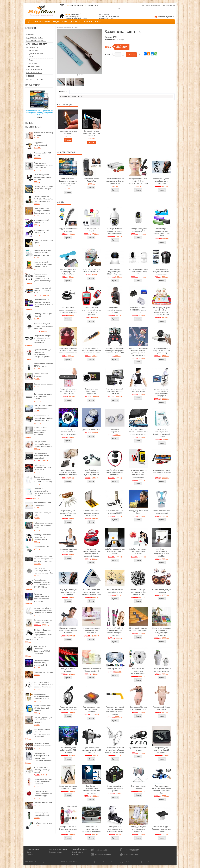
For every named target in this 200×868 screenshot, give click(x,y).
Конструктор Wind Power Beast (138, 512)
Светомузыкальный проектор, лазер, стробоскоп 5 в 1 (42, 663)
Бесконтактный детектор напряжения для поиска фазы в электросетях (91, 351)
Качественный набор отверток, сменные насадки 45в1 (91, 513)
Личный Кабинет (78, 852)
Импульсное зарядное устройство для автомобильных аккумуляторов (138, 474)
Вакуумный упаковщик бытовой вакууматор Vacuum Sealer (68, 391)
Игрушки (30, 76)
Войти (163, 5)
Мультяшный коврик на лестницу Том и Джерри (138, 629)
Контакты (30, 855)
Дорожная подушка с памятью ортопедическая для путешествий (42, 733)
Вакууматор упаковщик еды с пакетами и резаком (43, 396)
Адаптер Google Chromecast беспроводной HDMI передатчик (42, 650)
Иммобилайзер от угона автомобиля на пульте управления (115, 472)
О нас (29, 852)
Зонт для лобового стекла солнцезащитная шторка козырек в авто (138, 432)
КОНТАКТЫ (100, 22)
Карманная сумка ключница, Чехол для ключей (42, 770)
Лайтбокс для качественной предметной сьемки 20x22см (162, 553)
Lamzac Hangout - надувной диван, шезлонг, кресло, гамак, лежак (162, 232)
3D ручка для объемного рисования (68, 230)
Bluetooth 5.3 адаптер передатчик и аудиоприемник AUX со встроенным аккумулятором (39, 635)
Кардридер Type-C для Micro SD (43, 315)
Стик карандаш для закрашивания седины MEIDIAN (43, 177)
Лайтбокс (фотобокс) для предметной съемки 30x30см (115, 551)
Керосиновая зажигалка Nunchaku (68, 132)
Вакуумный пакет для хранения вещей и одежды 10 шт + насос (43, 253)
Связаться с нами (55, 852)
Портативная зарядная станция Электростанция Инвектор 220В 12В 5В (44, 559)
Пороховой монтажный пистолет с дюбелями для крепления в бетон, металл (115, 711)
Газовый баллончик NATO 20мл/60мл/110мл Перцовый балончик (43, 199)
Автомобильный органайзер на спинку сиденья (115, 310)
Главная (60, 27)
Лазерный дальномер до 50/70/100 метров (44, 365)
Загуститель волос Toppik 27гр (92, 180)
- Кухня (30, 57)
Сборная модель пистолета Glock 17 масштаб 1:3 (41, 456)
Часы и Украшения (34, 70)
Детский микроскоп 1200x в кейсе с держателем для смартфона (162, 392)
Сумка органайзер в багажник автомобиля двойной (115, 788)
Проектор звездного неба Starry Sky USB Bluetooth (68, 750)
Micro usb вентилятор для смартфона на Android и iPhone (68, 272)
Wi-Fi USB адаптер (41, 546)
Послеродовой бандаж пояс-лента (162, 708)
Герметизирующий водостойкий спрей (41, 814)
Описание (63, 92)
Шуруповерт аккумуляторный (40, 144)
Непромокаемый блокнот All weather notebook (92, 670)
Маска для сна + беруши (44, 672)
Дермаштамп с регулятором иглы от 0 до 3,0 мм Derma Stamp (43, 479)
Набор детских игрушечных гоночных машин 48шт (42, 467)
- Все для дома (33, 50)
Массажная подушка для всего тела (162, 591)
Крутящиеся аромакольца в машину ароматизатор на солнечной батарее (92, 553)
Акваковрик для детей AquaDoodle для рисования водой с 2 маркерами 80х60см (162, 311)
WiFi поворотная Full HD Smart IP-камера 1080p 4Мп (138, 272)
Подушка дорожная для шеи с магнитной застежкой (43, 720)
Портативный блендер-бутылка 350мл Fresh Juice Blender (43, 782)
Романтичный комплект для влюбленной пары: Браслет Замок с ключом (115, 750)
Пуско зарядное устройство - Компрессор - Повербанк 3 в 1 (44, 165)
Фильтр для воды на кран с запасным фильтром (138, 829)
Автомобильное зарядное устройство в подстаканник (162, 272)
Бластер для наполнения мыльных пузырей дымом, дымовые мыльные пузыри (138, 352)
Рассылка (75, 855)
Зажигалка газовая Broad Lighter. (44, 241)
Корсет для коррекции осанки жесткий (162, 512)
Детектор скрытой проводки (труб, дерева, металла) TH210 (43, 264)
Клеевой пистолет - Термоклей (41, 375)
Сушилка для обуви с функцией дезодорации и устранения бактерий (43, 610)
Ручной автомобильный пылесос (138, 749)
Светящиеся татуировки (43, 384)
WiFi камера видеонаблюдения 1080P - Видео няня (115, 272)
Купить (68, 140)
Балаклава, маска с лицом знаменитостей (43, 745)
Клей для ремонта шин (43, 823)
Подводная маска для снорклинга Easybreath (68, 708)
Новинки (30, 35)
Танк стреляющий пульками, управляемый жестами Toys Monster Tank (162, 789)
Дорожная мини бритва (91, 430)
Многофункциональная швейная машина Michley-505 (92, 630)
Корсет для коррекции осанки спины (68, 550)
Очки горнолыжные (115, 669)
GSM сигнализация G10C (91, 230)
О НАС (65, 22)
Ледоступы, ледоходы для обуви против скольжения (162, 181)
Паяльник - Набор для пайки (43, 514)
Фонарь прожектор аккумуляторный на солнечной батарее (42, 696)
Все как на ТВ (32, 47)
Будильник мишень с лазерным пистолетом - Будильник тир (162, 351)
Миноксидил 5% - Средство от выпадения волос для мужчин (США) (39, 113)
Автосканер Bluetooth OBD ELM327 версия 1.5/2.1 (138, 310)
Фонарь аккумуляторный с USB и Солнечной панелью (43, 708)
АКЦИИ (56, 22)
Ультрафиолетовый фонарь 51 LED (42, 231)
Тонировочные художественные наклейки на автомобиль (92, 829)
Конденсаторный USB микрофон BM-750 (115, 512)
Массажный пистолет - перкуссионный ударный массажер (68, 630)
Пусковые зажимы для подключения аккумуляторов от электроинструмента (43, 353)
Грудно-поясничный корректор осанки (138, 390)
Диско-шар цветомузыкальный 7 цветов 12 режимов (68, 432)
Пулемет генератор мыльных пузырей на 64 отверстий (91, 750)
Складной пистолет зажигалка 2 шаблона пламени (91, 133)
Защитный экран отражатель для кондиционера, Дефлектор (40, 431)
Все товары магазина (36, 79)
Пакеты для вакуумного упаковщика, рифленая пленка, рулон (115, 181)
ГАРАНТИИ (87, 22)
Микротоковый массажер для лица (44, 134)
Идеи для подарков (35, 38)
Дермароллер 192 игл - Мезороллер (43, 504)
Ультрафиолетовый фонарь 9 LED (42, 221)
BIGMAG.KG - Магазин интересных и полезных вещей (43, 862)
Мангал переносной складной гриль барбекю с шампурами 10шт (44, 418)
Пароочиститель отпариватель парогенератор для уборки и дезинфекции (43, 277)
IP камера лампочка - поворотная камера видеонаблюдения (115, 231)
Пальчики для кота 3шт (43, 803)
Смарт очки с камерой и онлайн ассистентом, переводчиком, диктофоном (43, 339)
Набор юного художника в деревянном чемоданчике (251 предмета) (162, 632)
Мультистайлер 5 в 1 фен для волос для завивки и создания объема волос (115, 632)
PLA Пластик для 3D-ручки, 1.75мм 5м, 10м (91, 270)
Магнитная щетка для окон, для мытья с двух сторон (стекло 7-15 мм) (92, 592)
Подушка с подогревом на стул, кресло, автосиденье (92, 709)
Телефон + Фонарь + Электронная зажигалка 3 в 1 (68, 829)
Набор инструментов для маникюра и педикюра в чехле (44, 525)
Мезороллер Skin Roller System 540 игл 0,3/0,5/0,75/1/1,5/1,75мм (138, 181)
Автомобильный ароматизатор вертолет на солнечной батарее (68, 310)
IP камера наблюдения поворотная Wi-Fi (138, 230)
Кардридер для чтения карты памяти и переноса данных (43, 537)
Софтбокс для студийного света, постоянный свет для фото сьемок (92, 789)
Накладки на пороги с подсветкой (68, 670)
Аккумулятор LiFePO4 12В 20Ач (42, 154)
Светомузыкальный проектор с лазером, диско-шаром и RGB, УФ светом (43, 303)
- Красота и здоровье (35, 54)
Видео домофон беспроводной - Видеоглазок (92, 391)
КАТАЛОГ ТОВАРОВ (42, 22)
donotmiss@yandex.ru (103, 854)
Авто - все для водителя (37, 44)
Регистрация (170, 5)
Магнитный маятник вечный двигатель (115, 591)
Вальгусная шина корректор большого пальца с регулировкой (43, 444)
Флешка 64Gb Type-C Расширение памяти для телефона (44, 326)
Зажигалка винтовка (71, 27)
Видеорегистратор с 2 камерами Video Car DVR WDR (115, 391)
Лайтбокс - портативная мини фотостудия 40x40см (138, 551)
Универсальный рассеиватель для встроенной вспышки (115, 829)
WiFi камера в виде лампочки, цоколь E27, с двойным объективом (43, 685)
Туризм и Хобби (33, 66)
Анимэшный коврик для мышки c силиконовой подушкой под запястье (68, 351)
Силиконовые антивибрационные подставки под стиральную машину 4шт (44, 757)
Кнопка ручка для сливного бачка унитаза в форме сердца (43, 793)
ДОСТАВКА (75, 22)
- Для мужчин (32, 63)
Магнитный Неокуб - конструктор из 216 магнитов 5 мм (138, 592)
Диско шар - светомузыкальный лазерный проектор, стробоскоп (42, 598)
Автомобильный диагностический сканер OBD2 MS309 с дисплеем (92, 311)
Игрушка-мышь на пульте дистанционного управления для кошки (68, 472)
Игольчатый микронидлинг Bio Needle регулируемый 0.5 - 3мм (42, 492)
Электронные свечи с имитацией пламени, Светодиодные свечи (42, 211)
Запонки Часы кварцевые (115, 431)
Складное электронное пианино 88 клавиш (43, 621)
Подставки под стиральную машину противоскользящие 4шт (43, 571)
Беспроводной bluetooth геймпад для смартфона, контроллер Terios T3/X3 (115, 351)
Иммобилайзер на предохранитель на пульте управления (91, 472)
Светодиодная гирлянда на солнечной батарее (43, 188)
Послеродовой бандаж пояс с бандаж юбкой (138, 708)
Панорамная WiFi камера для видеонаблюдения (138, 671)
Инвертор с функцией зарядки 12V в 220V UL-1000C (43, 290)
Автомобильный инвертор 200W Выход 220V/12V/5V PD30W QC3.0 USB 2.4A (43, 584)
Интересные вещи (34, 73)
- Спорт (31, 60)
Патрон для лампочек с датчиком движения (162, 670)
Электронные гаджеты (36, 41)
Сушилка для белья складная (138, 787)
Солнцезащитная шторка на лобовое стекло (44, 407)
